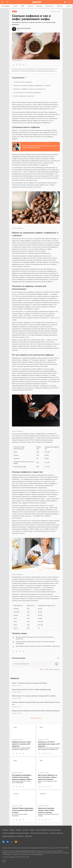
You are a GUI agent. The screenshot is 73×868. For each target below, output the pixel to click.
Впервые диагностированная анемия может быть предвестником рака (36, 711)
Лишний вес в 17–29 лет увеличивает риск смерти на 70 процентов (49, 744)
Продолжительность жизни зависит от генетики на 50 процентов (21, 744)
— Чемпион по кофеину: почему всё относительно (29, 89)
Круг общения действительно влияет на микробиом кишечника (38, 646)
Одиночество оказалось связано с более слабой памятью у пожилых (46, 810)
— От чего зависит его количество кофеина (26, 93)
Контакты (26, 830)
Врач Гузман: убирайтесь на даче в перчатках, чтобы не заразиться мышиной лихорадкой (48, 777)
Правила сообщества (57, 833)
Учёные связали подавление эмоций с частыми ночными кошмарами (35, 642)
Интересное (20, 836)
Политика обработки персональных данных (48, 830)
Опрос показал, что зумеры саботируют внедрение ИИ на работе (34, 696)
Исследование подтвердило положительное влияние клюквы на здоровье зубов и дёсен (22, 777)
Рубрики (12, 830)
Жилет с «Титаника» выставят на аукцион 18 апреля (29, 683)
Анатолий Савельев (24, 28)
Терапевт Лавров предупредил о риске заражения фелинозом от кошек (23, 810)
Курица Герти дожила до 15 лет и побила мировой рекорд (31, 689)
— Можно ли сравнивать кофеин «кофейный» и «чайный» (31, 86)
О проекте (5, 830)
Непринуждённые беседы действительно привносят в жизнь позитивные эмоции (40, 147)
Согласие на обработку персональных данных (16, 833)
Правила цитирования (9, 836)
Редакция (19, 830)
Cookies (32, 830)
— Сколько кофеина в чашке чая (23, 96)
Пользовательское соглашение (40, 833)
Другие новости (36, 718)
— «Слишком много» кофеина (22, 82)
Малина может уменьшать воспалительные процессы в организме (35, 638)
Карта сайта (29, 836)
